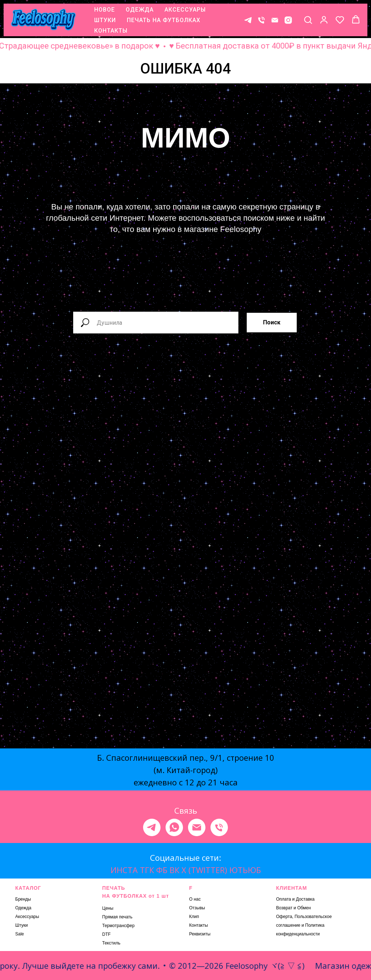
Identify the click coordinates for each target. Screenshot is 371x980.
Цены (108, 908)
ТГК (147, 870)
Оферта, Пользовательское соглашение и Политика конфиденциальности (304, 925)
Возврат (284, 908)
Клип (194, 917)
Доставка (305, 899)
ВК (174, 870)
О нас (195, 899)
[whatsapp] (174, 827)
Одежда (23, 908)
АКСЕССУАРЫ (185, 10)
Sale (20, 934)
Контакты (199, 925)
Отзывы (197, 908)
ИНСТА (124, 870)
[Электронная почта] (197, 827)
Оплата (284, 899)
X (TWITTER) (204, 870)
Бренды (23, 899)
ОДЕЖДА (140, 10)
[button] (308, 20)
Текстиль (111, 943)
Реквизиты (200, 934)
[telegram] (152, 827)
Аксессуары (27, 917)
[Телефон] (261, 20)
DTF (106, 934)
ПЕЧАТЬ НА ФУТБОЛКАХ (164, 20)
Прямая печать (117, 917)
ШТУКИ (105, 20)
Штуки (22, 925)
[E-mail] (275, 20)
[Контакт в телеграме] (248, 20)
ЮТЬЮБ (245, 870)
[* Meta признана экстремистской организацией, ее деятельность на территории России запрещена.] (288, 20)
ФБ (162, 870)
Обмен (304, 908)
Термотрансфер (118, 926)
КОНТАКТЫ (111, 31)
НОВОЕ (105, 10)
